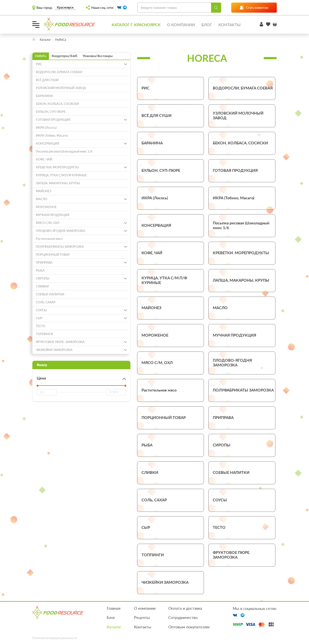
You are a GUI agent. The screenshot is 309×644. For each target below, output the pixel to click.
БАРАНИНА (44, 96)
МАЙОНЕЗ (44, 191)
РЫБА (40, 271)
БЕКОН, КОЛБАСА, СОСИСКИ (57, 104)
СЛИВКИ (42, 287)
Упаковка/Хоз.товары (98, 56)
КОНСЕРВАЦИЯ (47, 144)
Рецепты (142, 618)
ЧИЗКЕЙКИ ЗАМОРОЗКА (54, 350)
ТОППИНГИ (44, 334)
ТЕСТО (41, 326)
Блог (207, 25)
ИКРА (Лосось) (46, 128)
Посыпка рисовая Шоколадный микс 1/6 (64, 152)
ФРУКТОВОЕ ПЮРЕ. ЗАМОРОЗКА (60, 342)
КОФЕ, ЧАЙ (44, 160)
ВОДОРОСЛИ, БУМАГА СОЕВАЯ (59, 72)
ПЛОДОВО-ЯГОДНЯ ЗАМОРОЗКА (61, 231)
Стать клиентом (254, 8)
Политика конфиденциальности (55, 638)
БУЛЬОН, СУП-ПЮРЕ (51, 112)
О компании (181, 25)
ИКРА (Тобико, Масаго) (52, 136)
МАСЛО (42, 199)
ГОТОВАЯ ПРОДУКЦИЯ (53, 120)
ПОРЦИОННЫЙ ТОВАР (53, 255)
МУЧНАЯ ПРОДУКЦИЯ (53, 215)
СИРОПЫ (43, 279)
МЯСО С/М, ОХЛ (48, 223)
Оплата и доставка (185, 608)
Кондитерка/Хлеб (64, 56)
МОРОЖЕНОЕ (46, 207)
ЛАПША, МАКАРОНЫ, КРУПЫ (58, 184)
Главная (113, 608)
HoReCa (41, 56)
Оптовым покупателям (189, 627)
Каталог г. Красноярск (136, 25)
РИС (39, 64)
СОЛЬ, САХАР (46, 303)
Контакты (230, 25)
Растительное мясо (49, 239)
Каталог (114, 627)
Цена (41, 378)
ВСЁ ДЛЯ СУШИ (47, 80)
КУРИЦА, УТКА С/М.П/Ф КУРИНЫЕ (61, 176)
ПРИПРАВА (44, 263)
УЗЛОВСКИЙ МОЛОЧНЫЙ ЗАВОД (61, 88)
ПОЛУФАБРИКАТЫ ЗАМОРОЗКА (60, 247)
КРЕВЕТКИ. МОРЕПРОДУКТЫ (57, 168)
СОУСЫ (41, 311)
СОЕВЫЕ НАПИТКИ (50, 295)
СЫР (39, 318)
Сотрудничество (183, 618)
